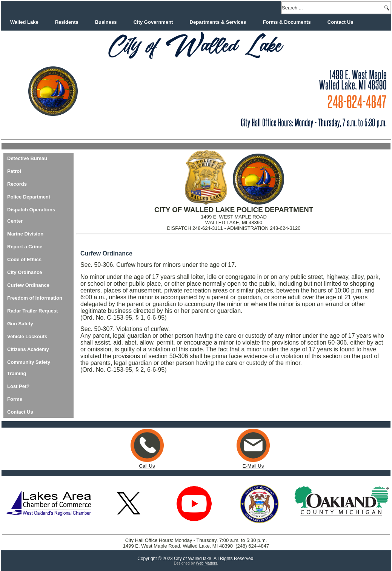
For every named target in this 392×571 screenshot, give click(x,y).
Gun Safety (20, 324)
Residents (67, 22)
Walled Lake (24, 22)
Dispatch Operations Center (31, 215)
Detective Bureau (27, 158)
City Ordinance (25, 272)
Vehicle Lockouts (27, 336)
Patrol (14, 171)
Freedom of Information (35, 298)
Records (17, 184)
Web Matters (207, 563)
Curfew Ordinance (28, 285)
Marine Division (25, 234)
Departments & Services (218, 22)
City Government (153, 22)
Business (106, 22)
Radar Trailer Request (32, 311)
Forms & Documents (287, 22)
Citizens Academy (28, 349)
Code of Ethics (24, 259)
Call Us (147, 466)
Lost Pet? (18, 386)
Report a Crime (25, 247)
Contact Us (341, 22)
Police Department (29, 197)
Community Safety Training (29, 368)
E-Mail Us (253, 463)
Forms (15, 399)
